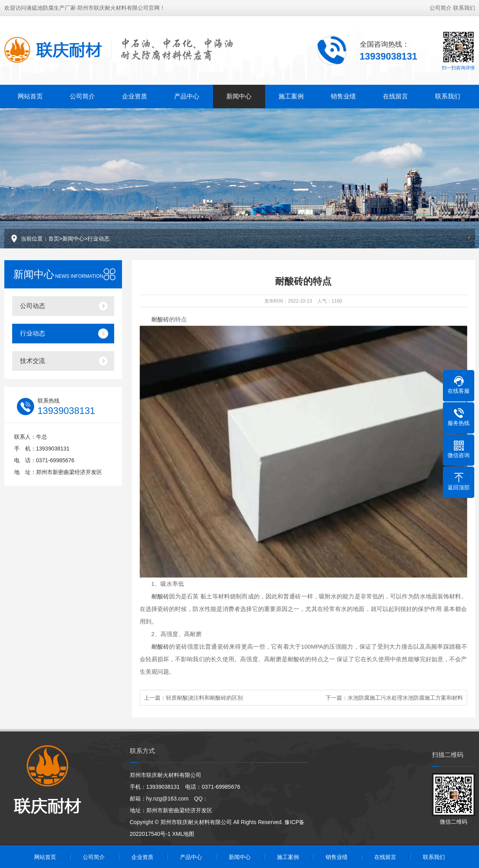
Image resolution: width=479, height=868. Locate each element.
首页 (54, 239)
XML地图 (183, 834)
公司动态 (33, 306)
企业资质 (135, 96)
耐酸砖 (160, 319)
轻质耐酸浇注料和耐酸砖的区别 (204, 698)
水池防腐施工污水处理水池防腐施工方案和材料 (405, 698)
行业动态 (98, 239)
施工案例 (291, 96)
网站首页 (30, 96)
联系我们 (464, 7)
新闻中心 (239, 96)
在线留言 (395, 96)
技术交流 (33, 361)
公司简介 (441, 7)
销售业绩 (343, 96)
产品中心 (187, 96)
